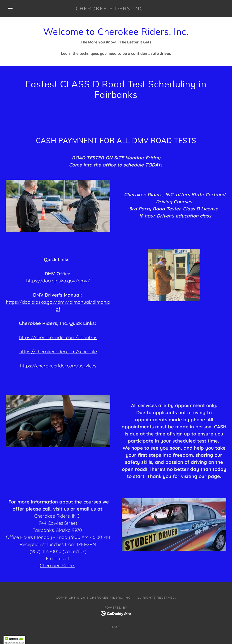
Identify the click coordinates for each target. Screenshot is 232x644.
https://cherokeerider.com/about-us (58, 337)
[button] (11, 9)
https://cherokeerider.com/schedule (58, 352)
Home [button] (116, 627)
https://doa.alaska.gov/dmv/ (58, 281)
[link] (110, 9)
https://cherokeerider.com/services (58, 366)
